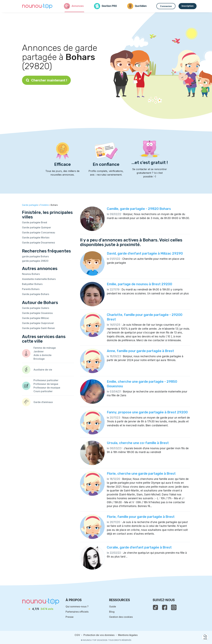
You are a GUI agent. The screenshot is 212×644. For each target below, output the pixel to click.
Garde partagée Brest (35, 222)
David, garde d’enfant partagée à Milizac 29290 (145, 253)
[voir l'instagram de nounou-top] (174, 607)
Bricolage (39, 359)
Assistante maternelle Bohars (39, 279)
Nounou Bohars (31, 274)
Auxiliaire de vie (43, 370)
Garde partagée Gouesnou (37, 313)
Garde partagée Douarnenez (39, 243)
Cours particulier (43, 391)
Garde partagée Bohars (36, 294)
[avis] (41, 609)
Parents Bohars (31, 289)
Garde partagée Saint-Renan (38, 328)
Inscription (188, 6)
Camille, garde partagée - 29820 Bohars (139, 209)
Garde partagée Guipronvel (38, 323)
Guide (113, 606)
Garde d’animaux (43, 402)
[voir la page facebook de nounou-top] (165, 607)
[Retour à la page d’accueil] (37, 6)
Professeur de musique (47, 388)
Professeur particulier (46, 380)
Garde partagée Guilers (36, 308)
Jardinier (39, 351)
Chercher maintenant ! (46, 80)
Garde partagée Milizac (36, 318)
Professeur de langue (46, 384)
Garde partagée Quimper (37, 227)
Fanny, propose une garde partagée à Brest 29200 (147, 412)
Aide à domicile (42, 355)
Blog (112, 612)
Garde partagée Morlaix (36, 237)
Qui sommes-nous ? (77, 606)
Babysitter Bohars (32, 284)
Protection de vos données (99, 635)
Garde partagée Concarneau (39, 232)
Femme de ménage (45, 348)
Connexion (166, 6)
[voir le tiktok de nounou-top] (155, 607)
